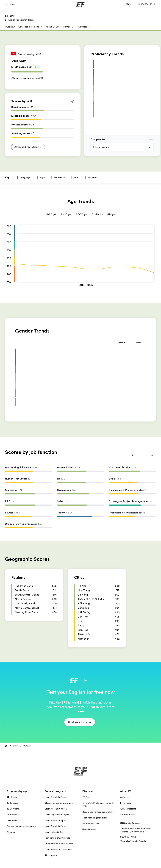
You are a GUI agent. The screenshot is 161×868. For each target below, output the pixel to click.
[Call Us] (146, 4)
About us (125, 797)
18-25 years (13, 809)
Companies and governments (21, 826)
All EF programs (128, 809)
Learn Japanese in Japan (57, 815)
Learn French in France (56, 797)
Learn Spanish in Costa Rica (58, 849)
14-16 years (12, 797)
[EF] (81, 4)
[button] (11, 4)
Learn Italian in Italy (54, 832)
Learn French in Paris (55, 826)
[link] (19, 18)
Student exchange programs (59, 803)
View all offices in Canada (133, 841)
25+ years (12, 815)
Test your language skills (95, 818)
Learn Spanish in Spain (55, 820)
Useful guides (89, 829)
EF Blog (86, 797)
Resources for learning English (97, 812)
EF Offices (126, 803)
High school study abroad (57, 838)
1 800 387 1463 (128, 837)
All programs (51, 855)
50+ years (12, 820)
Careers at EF (127, 815)
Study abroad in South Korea (59, 844)
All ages (11, 832)
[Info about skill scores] (73, 101)
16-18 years (13, 803)
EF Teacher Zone (91, 824)
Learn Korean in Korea (56, 809)
